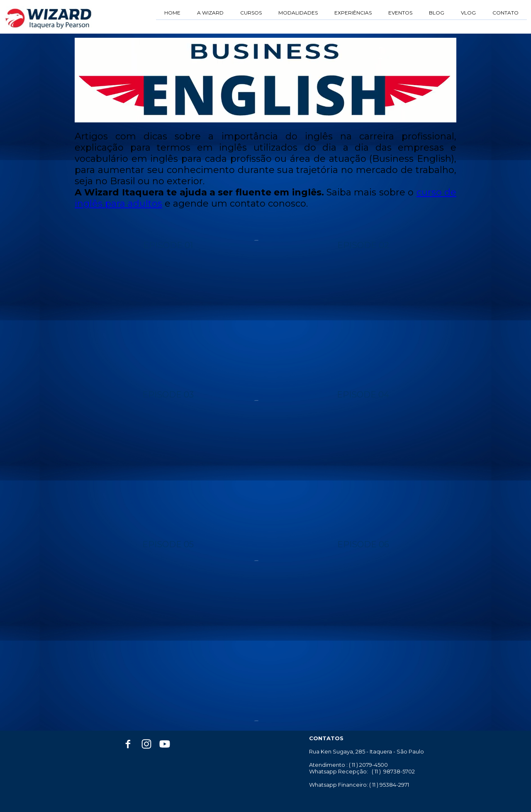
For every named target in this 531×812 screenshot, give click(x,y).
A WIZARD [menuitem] (210, 13)
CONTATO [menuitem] (505, 13)
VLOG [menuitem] (468, 13)
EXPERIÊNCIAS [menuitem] (353, 13)
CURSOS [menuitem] (251, 13)
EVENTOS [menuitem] (400, 13)
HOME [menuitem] (172, 13)
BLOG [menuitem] (437, 13)
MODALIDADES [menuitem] (298, 13)
